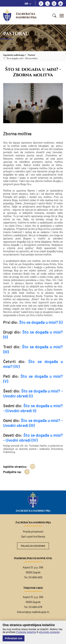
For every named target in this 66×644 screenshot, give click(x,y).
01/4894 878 (35, 607)
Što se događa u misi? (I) (41, 322)
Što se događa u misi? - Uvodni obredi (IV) (33, 438)
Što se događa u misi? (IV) (33, 364)
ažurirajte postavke (49, 632)
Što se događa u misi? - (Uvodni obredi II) (33, 408)
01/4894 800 (35, 577)
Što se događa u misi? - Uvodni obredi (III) (33, 423)
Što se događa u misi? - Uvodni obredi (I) (33, 393)
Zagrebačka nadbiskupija (26, 16)
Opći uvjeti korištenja (33, 536)
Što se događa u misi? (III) (33, 349)
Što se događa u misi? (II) (33, 334)
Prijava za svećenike (33, 546)
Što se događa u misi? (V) (33, 379)
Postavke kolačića (26, 632)
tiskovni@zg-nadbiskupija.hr (33, 612)
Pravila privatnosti (33, 531)
